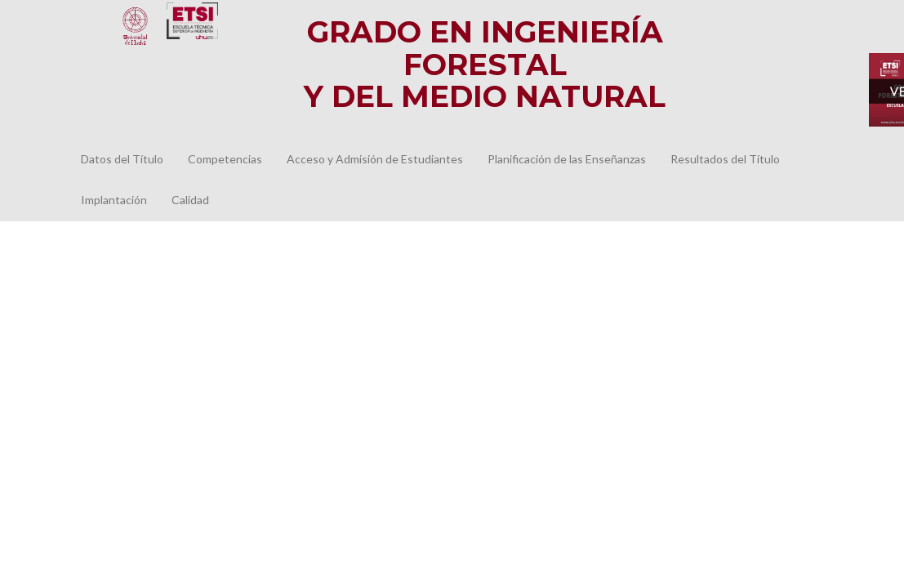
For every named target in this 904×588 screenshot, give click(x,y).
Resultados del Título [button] (725, 159)
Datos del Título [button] (122, 159)
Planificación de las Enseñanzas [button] (567, 159)
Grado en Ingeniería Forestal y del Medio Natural (485, 64)
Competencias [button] (225, 159)
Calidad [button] (190, 200)
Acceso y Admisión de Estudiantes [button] (375, 159)
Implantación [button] (114, 200)
